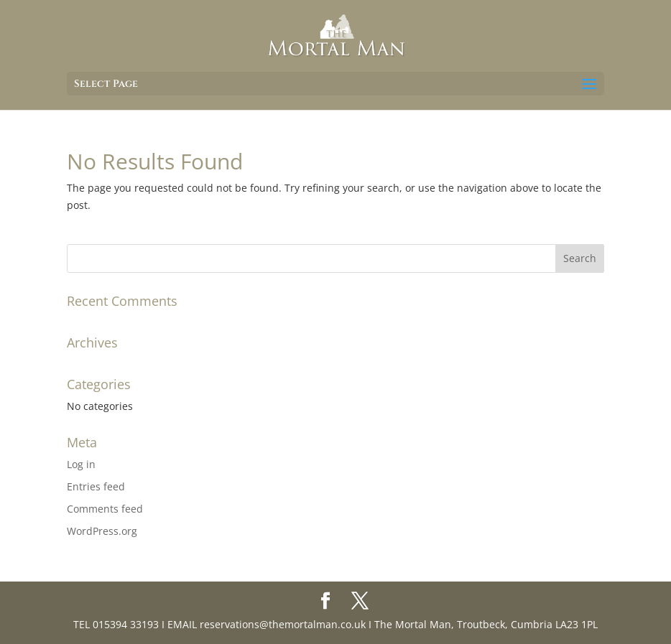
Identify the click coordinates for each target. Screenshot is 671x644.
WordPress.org (102, 531)
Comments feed (105, 509)
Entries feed (96, 486)
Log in (81, 464)
